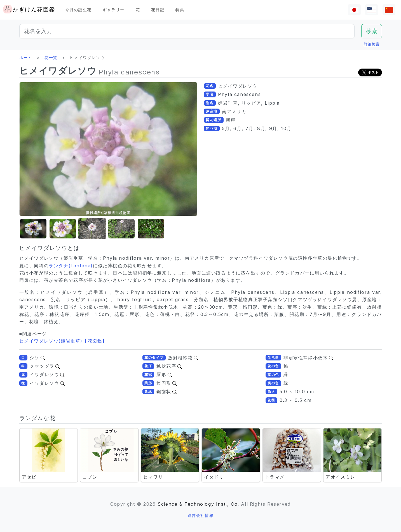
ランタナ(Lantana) (71, 266)
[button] (33, 229)
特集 (180, 10)
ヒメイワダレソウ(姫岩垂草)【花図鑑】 (63, 341)
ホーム (26, 58)
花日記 (158, 10)
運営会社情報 (201, 515)
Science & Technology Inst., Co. (198, 504)
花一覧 (51, 58)
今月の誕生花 (78, 10)
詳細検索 (372, 44)
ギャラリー (114, 10)
